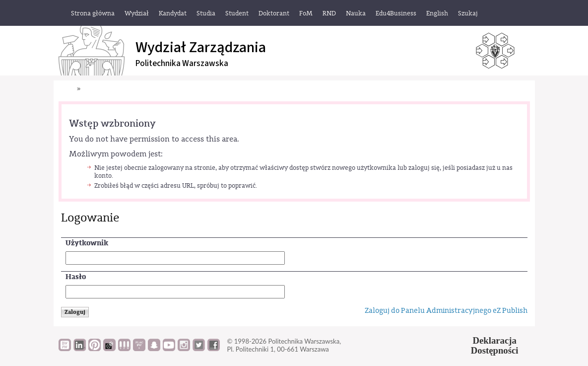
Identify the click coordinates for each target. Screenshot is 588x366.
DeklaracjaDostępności (495, 346)
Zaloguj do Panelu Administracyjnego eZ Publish (446, 311)
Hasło (76, 277)
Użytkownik (87, 243)
